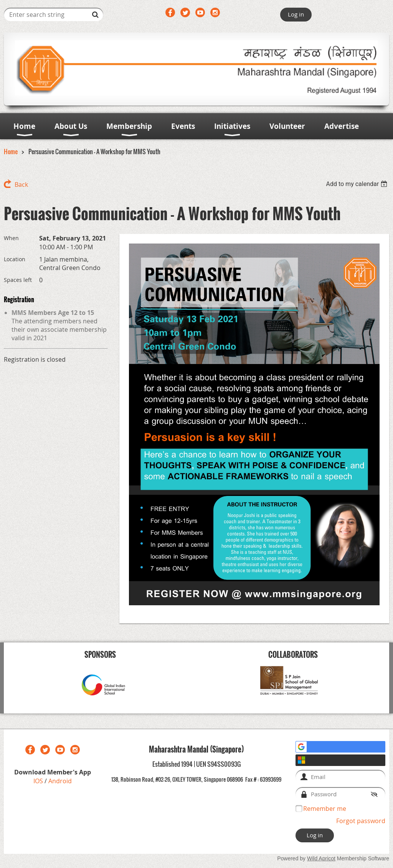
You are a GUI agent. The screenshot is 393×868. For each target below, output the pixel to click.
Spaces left (18, 280)
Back (21, 184)
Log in (296, 14)
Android (60, 781)
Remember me (325, 809)
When (11, 238)
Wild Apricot (321, 858)
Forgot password (361, 821)
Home (11, 152)
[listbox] (357, 184)
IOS (39, 781)
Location (15, 259)
